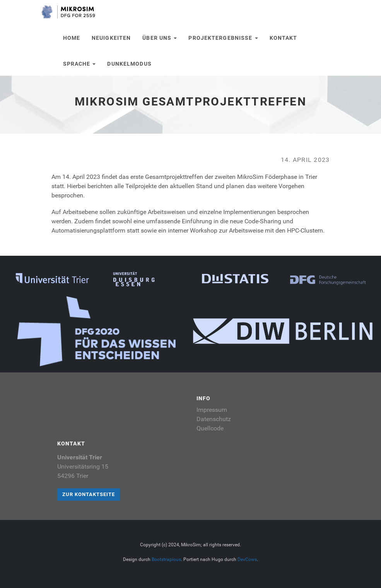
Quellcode (210, 428)
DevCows (247, 559)
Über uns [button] (160, 38)
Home (72, 38)
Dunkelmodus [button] (129, 64)
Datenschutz (214, 419)
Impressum (212, 410)
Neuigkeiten (111, 38)
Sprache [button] (79, 64)
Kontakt (284, 38)
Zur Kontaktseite (89, 494)
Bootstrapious (166, 559)
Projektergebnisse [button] (223, 38)
